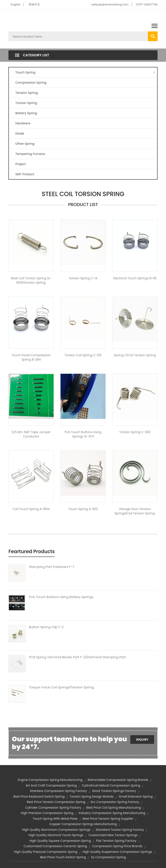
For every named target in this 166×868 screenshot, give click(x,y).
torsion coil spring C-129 (83, 355)
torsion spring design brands (92, 796)
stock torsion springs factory (114, 791)
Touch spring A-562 (83, 509)
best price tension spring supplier (108, 819)
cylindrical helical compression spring (111, 785)
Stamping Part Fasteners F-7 (52, 567)
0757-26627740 (147, 4)
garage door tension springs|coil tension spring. (135, 511)
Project (21, 164)
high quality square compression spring (60, 841)
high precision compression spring (47, 813)
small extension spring (136, 796)
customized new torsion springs (113, 835)
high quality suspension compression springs (117, 852)
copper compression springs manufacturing (83, 824)
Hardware (23, 123)
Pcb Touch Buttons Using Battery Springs (61, 597)
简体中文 (34, 4)
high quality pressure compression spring (46, 852)
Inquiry (142, 740)
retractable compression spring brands (118, 780)
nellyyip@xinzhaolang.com (110, 4)
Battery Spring (26, 113)
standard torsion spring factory (120, 830)
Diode (20, 133)
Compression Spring (31, 83)
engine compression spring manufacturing (50, 780)
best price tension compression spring (56, 802)
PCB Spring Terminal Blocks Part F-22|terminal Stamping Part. (78, 657)
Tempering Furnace (30, 154)
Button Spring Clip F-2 (46, 627)
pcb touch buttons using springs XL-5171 (83, 434)
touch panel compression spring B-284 (31, 357)
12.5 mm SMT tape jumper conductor (31, 434)
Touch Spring (85, 72)
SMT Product (25, 174)
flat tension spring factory (116, 841)
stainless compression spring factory (58, 791)
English (15, 4)
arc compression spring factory (115, 802)
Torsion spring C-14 (83, 278)
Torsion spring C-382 (135, 432)
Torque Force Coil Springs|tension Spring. (62, 687)
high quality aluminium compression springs (56, 830)
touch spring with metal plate (55, 819)
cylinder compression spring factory (53, 808)
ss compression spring (108, 857)
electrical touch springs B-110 (135, 278)
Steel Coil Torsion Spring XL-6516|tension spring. (31, 280)
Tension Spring (27, 93)
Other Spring (25, 144)
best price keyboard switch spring (39, 796)
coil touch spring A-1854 (31, 509)
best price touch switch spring (63, 857)
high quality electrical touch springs (56, 835)
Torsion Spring (26, 103)
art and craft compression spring (51, 785)
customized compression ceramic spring (55, 846)
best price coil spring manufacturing (114, 808)
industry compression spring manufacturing (112, 813)
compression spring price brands (117, 846)
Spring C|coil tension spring (135, 355)
